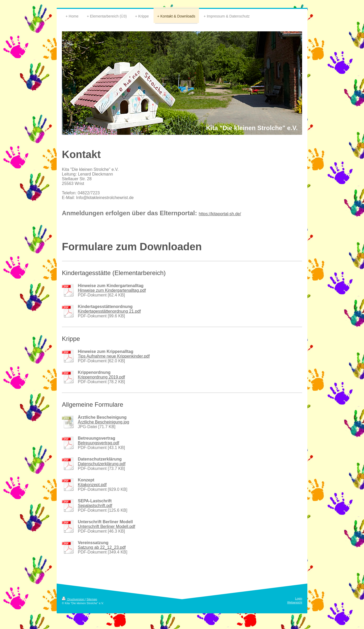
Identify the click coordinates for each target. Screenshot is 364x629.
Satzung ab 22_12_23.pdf (102, 547)
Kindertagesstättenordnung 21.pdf (109, 311)
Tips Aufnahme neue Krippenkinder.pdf (114, 356)
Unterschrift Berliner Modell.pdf (107, 526)
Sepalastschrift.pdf (95, 506)
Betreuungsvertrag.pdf (98, 443)
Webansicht (295, 602)
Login (299, 598)
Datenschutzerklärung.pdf (102, 464)
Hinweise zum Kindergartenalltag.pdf (112, 290)
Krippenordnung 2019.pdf (101, 377)
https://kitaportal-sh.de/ (220, 214)
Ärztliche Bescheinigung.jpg (104, 422)
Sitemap (92, 599)
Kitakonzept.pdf (92, 485)
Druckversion (73, 599)
